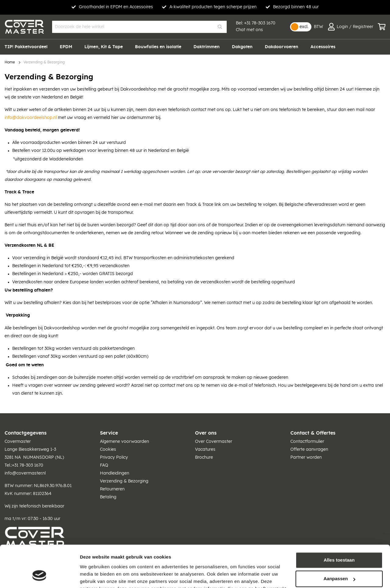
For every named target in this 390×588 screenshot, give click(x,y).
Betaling (108, 497)
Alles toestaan (339, 523)
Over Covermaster (214, 442)
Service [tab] (109, 433)
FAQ (104, 465)
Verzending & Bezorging (124, 481)
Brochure (204, 457)
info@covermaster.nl (25, 473)
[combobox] (139, 27)
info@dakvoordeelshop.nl (31, 118)
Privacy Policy (114, 457)
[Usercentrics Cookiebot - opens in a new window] (39, 576)
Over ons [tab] (206, 433)
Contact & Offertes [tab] (313, 433)
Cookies (108, 450)
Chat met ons (249, 30)
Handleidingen (115, 473)
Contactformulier (307, 442)
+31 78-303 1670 (260, 23)
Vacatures (205, 450)
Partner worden (306, 457)
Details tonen (94, 576)
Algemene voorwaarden (124, 442)
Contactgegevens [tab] (26, 433)
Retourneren (112, 489)
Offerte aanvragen (309, 450)
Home (10, 62)
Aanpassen (339, 542)
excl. (304, 27)
